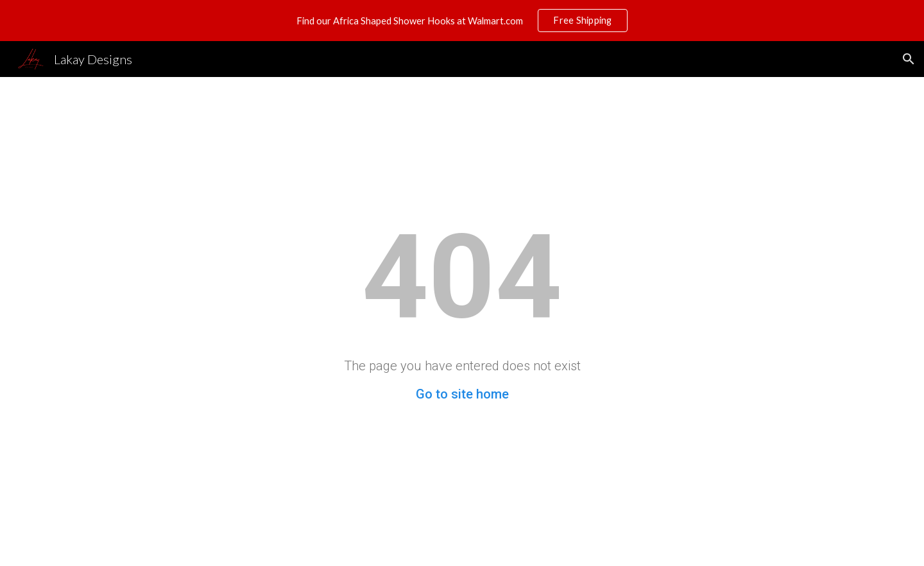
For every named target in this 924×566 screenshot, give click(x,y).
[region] (462, 21)
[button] (909, 59)
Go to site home (462, 394)
